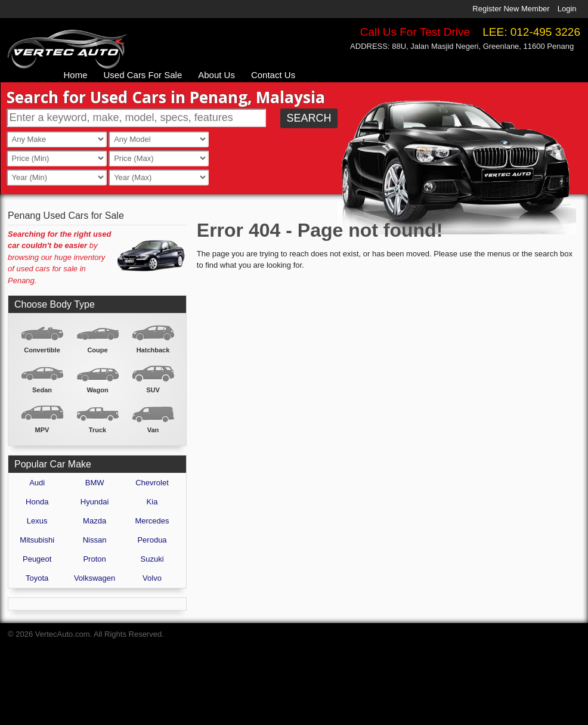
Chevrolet (152, 483)
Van (153, 430)
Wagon (97, 390)
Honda (37, 502)
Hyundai (95, 502)
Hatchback (153, 350)
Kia (152, 502)
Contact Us (273, 75)
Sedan (42, 390)
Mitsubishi (37, 540)
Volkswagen (95, 578)
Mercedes (152, 521)
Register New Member (511, 9)
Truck (98, 430)
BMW (95, 483)
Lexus (37, 521)
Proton (94, 559)
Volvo (152, 578)
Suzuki (152, 559)
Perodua (152, 540)
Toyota (37, 578)
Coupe (97, 350)
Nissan (95, 540)
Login (567, 9)
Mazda (95, 521)
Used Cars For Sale (143, 75)
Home (76, 75)
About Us (216, 75)
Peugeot (37, 559)
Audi (37, 483)
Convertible (42, 350)
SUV (153, 390)
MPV (42, 430)
